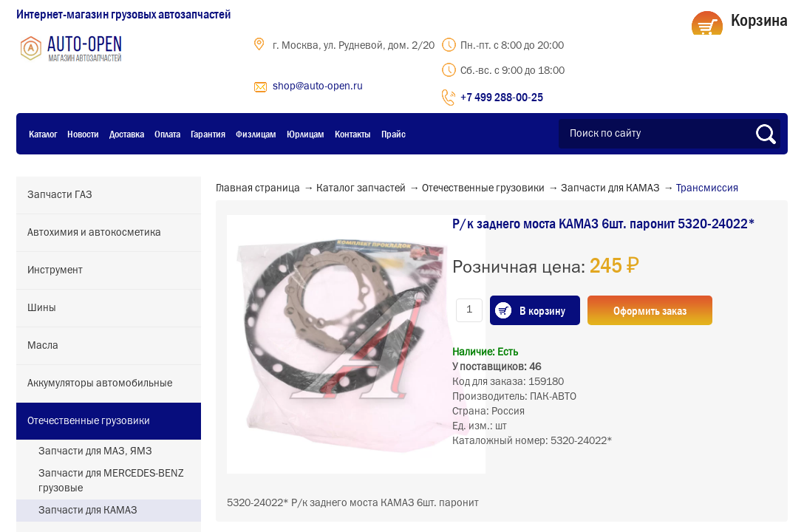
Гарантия (208, 134)
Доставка (127, 134)
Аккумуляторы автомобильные (100, 383)
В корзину (542, 310)
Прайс (394, 134)
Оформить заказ (650, 310)
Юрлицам (306, 134)
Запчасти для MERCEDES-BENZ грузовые (111, 481)
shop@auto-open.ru (318, 86)
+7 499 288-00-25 (502, 97)
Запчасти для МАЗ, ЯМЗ (95, 451)
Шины (42, 308)
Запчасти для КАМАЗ (88, 511)
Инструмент (55, 270)
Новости (83, 134)
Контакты (353, 134)
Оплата (167, 134)
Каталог (43, 134)
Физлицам (256, 134)
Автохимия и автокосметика (94, 233)
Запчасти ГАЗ (60, 195)
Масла (43, 346)
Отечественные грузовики (89, 421)
